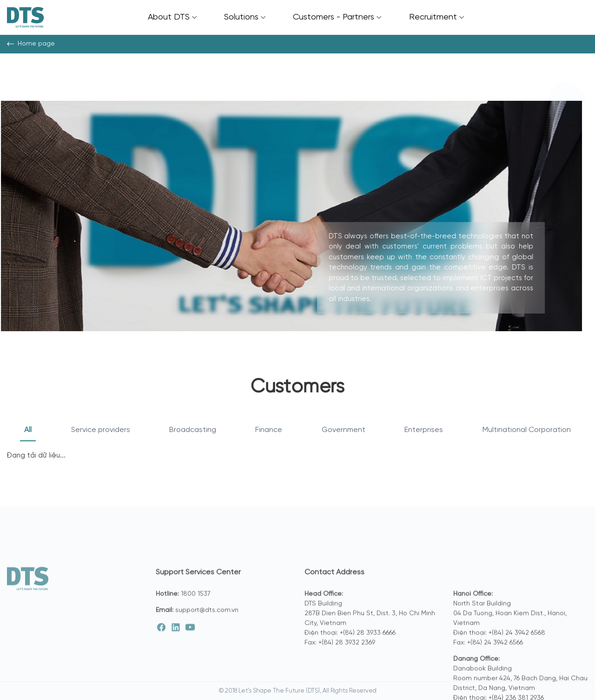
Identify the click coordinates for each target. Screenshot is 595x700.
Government (344, 430)
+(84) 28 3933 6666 (368, 665)
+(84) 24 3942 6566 (495, 675)
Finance (269, 430)
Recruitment (436, 17)
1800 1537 (196, 626)
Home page (31, 44)
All (28, 430)
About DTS (172, 17)
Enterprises (424, 430)
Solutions (245, 17)
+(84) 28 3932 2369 (347, 675)
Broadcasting (193, 430)
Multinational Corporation (527, 430)
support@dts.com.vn (207, 642)
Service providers (101, 430)
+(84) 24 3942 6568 (517, 665)
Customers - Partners (337, 17)
